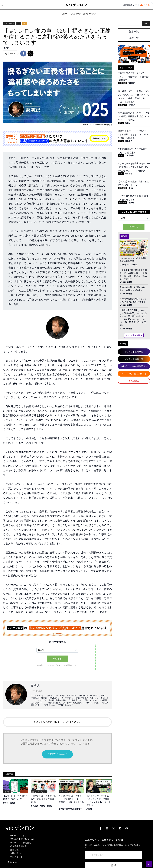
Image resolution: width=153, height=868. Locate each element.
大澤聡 (42, 806)
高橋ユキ (132, 105)
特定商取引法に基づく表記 (23, 839)
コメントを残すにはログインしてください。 (57, 722)
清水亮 (70, 809)
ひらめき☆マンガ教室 (128, 265)
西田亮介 (34, 806)
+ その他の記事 (37, 691)
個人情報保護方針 (19, 846)
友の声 (65, 14)
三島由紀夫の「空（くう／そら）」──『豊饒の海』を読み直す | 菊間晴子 (134, 77)
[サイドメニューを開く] (3, 5)
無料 (25, 24)
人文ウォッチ (75, 14)
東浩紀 (6, 48)
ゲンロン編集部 (9, 803)
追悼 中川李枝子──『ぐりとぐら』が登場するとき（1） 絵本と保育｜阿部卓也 (133, 134)
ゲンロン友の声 (9, 24)
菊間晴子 (132, 83)
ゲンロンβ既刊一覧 (134, 352)
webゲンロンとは (18, 835)
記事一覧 (134, 32)
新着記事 (123, 105)
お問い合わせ (16, 853)
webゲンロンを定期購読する (134, 366)
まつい (131, 188)
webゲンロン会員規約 (21, 843)
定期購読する (130, 5)
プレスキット (16, 857)
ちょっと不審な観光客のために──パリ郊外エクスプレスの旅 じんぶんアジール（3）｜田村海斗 (134, 167)
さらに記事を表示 (134, 335)
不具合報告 (134, 381)
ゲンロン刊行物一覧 (134, 359)
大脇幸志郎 (129, 156)
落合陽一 (78, 809)
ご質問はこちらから (57, 754)
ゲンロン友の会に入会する (134, 374)
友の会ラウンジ (89, 14)
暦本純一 (62, 809)
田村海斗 (128, 174)
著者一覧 (134, 38)
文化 (19, 24)
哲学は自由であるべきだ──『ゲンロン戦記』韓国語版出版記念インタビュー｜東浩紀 (134, 116)
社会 (121, 156)
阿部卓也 (128, 141)
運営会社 (14, 850)
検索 (146, 23)
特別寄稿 (123, 83)
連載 (121, 174)
